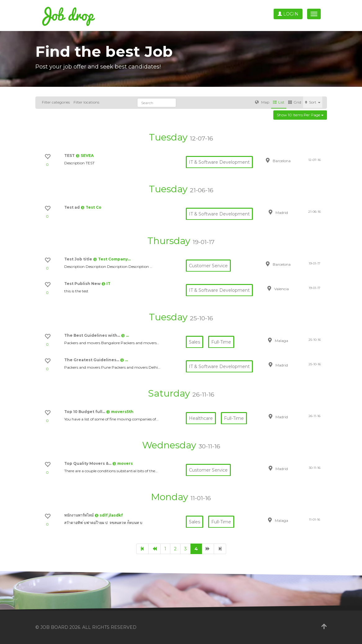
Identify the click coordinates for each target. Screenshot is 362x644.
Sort (313, 102)
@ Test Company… (112, 259)
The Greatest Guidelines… (92, 360)
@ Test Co (91, 207)
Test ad (72, 207)
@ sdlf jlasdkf (109, 515)
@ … (125, 335)
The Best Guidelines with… (93, 335)
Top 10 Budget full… (85, 412)
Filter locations (86, 102)
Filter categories (56, 102)
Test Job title (79, 259)
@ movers (123, 463)
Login (288, 14)
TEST (70, 155)
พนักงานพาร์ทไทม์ (79, 515)
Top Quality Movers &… (88, 463)
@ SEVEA (85, 155)
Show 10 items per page (300, 115)
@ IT (106, 284)
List (279, 102)
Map (262, 102)
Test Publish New (83, 284)
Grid (295, 102)
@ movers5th (120, 412)
